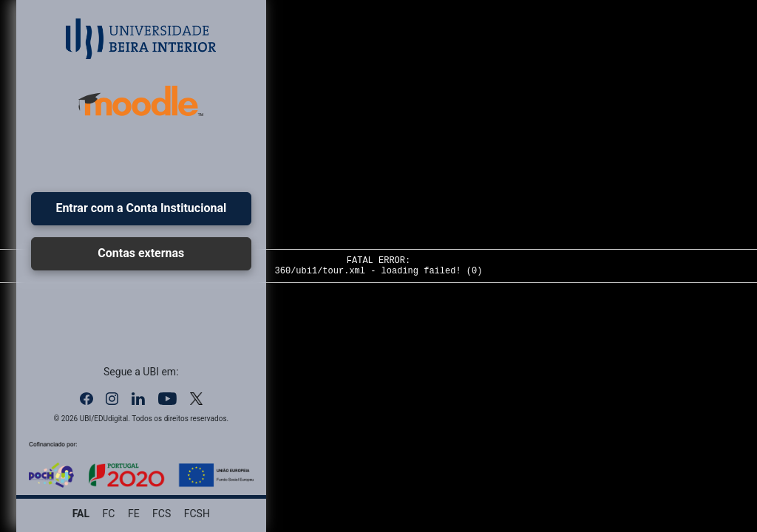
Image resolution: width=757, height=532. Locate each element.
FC (109, 514)
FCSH (197, 514)
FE (134, 514)
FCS (162, 514)
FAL (81, 514)
